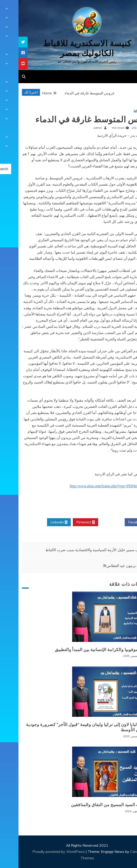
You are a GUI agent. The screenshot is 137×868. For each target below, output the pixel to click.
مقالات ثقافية (123, 110)
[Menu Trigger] (124, 10)
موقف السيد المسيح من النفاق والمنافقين (91, 805)
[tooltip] (5, 42)
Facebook (119, 522)
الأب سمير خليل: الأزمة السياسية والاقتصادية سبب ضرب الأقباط (75, 550)
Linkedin (40, 522)
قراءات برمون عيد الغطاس (108, 566)
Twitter (93, 522)
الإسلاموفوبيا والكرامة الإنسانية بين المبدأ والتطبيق (83, 650)
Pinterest (67, 522)
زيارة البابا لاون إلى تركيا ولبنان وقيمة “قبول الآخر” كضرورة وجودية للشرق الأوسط (69, 727)
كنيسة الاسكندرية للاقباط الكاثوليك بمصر (69, 48)
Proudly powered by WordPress (41, 852)
